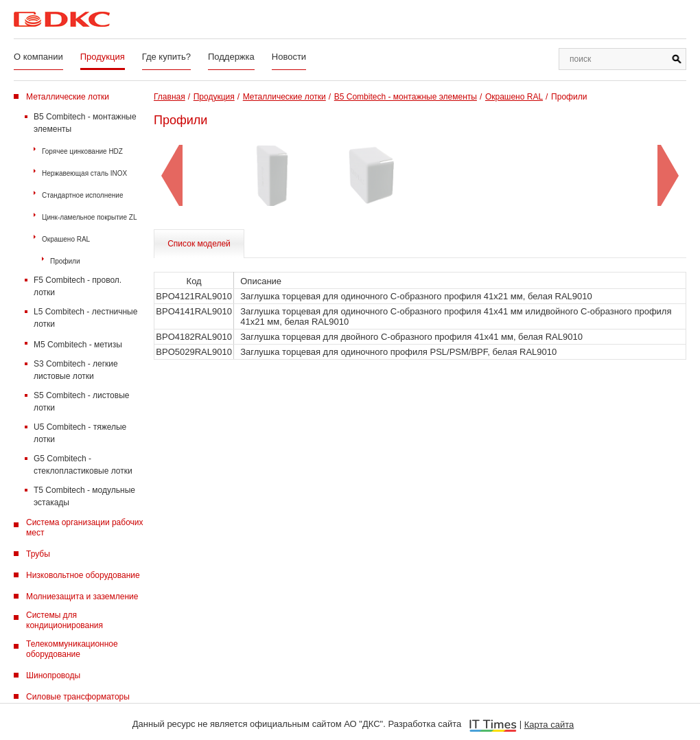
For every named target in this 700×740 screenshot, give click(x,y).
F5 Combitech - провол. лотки (78, 286)
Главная (170, 97)
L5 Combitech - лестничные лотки (85, 318)
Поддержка (231, 57)
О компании (38, 57)
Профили (65, 261)
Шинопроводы (53, 675)
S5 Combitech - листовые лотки (81, 402)
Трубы (38, 554)
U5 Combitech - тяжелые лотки (80, 433)
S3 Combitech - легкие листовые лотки (76, 370)
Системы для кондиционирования (65, 620)
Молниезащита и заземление (82, 597)
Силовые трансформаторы (78, 697)
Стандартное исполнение (82, 195)
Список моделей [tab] (199, 244)
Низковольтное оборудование (83, 575)
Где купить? (166, 57)
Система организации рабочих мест (85, 528)
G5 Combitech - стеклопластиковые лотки (83, 465)
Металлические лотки (68, 97)
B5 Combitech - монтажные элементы (85, 123)
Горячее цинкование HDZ (82, 151)
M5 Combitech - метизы (78, 345)
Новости (289, 57)
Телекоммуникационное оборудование (72, 649)
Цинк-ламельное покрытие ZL (89, 217)
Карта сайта (549, 725)
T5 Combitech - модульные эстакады (84, 496)
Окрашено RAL (66, 239)
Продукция (103, 57)
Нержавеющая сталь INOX (84, 173)
